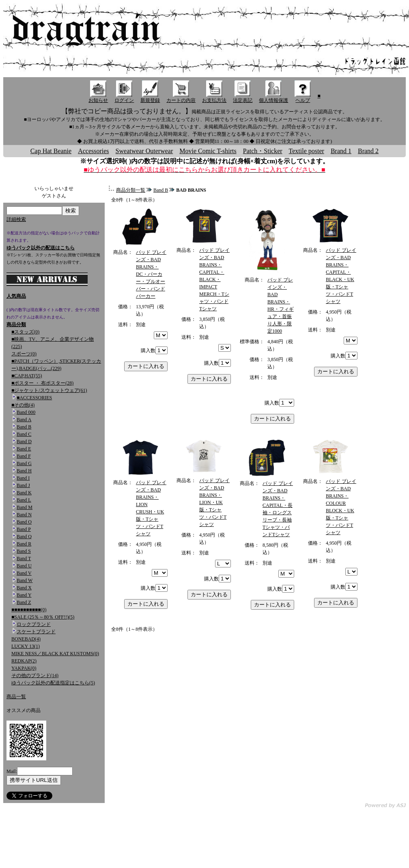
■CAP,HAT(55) (27, 376)
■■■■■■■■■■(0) (29, 610)
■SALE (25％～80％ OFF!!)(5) (43, 617)
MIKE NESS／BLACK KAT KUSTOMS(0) (55, 654)
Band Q (24, 537)
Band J (23, 485)
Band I (23, 478)
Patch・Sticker (263, 151)
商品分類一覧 (131, 190)
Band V (24, 573)
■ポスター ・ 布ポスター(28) (42, 383)
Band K (24, 493)
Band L (24, 500)
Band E (24, 449)
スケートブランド (36, 632)
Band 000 (26, 412)
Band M (25, 507)
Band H (24, 471)
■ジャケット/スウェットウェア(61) (49, 390)
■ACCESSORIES (34, 398)
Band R (24, 544)
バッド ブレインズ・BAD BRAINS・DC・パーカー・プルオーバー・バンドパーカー (151, 274)
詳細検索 (16, 219)
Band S (24, 551)
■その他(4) (23, 405)
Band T (24, 558)
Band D (24, 442)
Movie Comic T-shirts (208, 151)
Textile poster (307, 151)
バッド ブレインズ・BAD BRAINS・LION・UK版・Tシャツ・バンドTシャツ (214, 502)
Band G (24, 463)
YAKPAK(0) (24, 668)
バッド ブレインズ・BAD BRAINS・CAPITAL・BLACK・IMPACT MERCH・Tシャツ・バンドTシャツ (214, 279)
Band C (24, 434)
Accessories (93, 151)
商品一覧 (16, 697)
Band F (24, 456)
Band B (24, 427)
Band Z (24, 602)
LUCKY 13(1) (26, 646)
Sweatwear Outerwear (144, 151)
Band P (24, 529)
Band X (24, 588)
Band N (24, 515)
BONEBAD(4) (26, 639)
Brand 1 (341, 151)
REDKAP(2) (24, 661)
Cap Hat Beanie (51, 151)
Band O (24, 522)
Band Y (24, 595)
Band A (24, 420)
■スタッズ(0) (25, 332)
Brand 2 (368, 151)
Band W (25, 580)
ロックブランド (34, 624)
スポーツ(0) (24, 354)
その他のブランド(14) (35, 675)
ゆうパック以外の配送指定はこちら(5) (53, 683)
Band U (24, 566)
